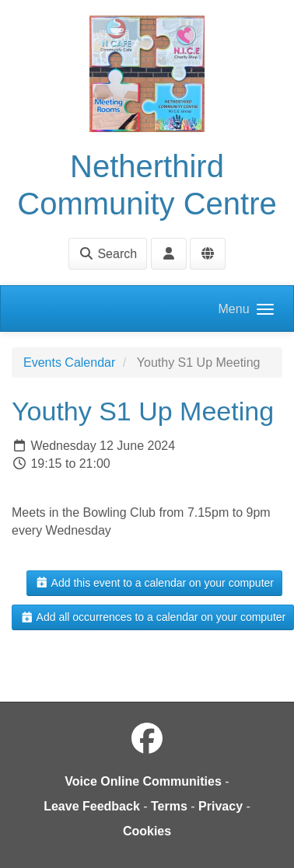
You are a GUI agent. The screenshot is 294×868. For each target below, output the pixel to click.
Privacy (220, 806)
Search (108, 254)
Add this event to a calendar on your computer (154, 583)
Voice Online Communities (143, 781)
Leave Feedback (92, 806)
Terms (169, 806)
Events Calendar (69, 363)
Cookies (147, 831)
